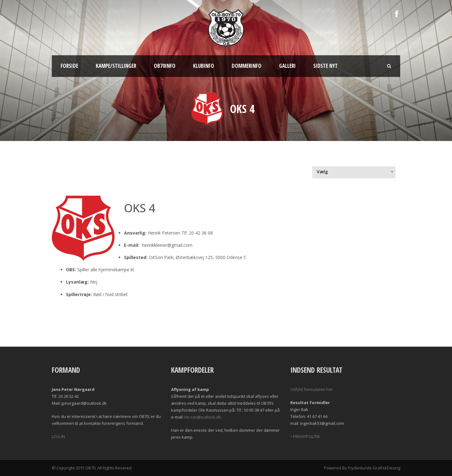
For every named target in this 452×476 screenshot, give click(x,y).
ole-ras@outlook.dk (202, 417)
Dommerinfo (247, 66)
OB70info (165, 66)
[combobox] (354, 172)
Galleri (287, 66)
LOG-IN (58, 436)
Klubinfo (204, 66)
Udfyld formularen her (312, 389)
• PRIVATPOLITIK (305, 436)
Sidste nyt (326, 66)
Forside (69, 66)
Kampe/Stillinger (116, 66)
